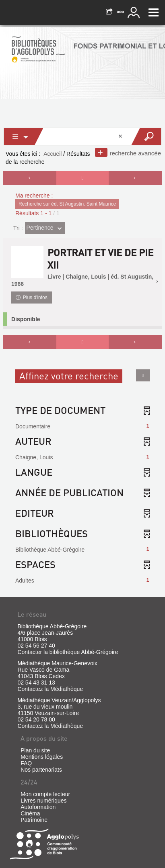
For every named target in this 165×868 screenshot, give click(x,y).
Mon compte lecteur (45, 794)
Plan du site (35, 750)
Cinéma (30, 813)
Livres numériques (43, 801)
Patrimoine (34, 820)
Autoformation (38, 807)
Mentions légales (42, 757)
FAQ (26, 763)
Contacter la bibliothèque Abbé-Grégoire (68, 652)
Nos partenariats (41, 770)
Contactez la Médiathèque (50, 689)
